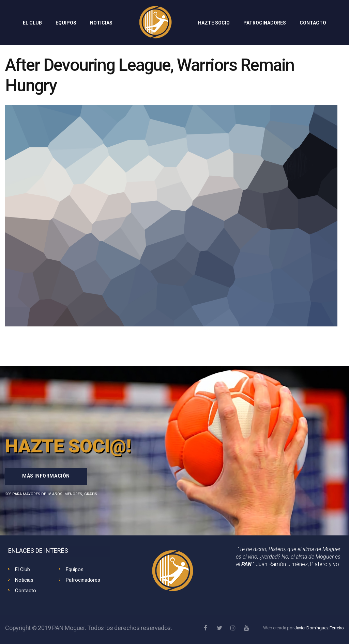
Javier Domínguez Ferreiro (319, 628)
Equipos (75, 569)
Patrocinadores (83, 580)
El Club (22, 569)
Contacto (26, 591)
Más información (46, 476)
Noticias (24, 580)
